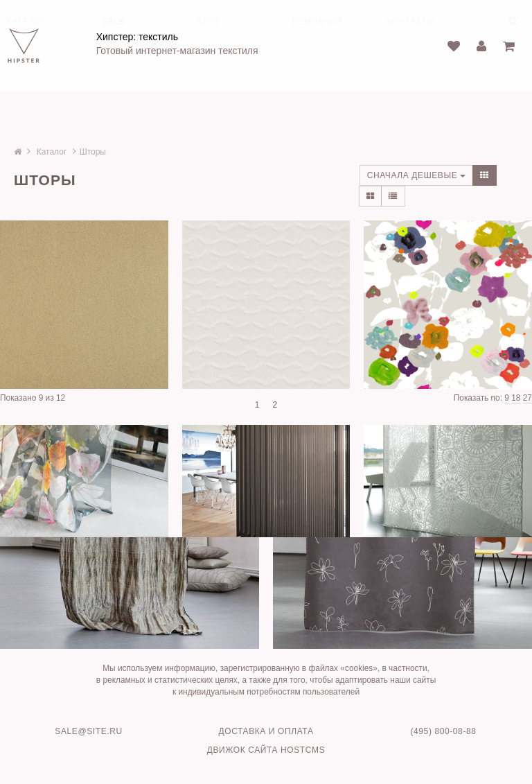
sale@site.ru (88, 731)
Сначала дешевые (417, 175)
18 (516, 398)
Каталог (52, 152)
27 (527, 398)
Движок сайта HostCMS (266, 750)
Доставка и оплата (266, 731)
